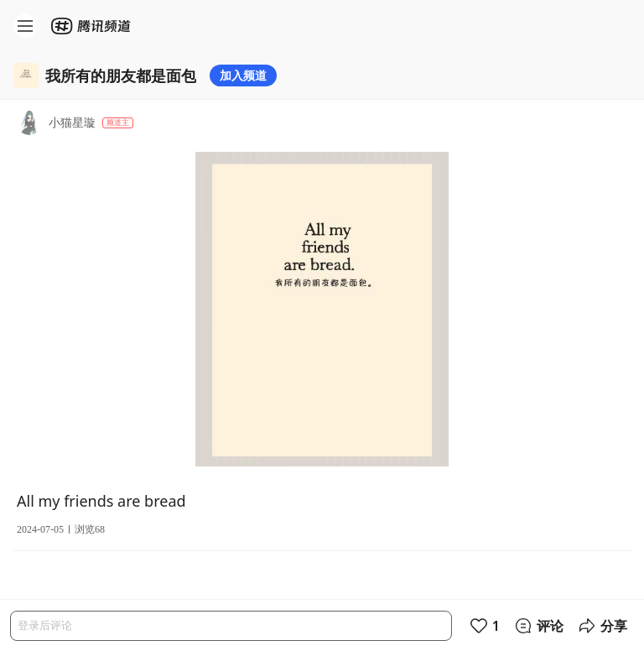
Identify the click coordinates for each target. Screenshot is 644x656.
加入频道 (243, 75)
